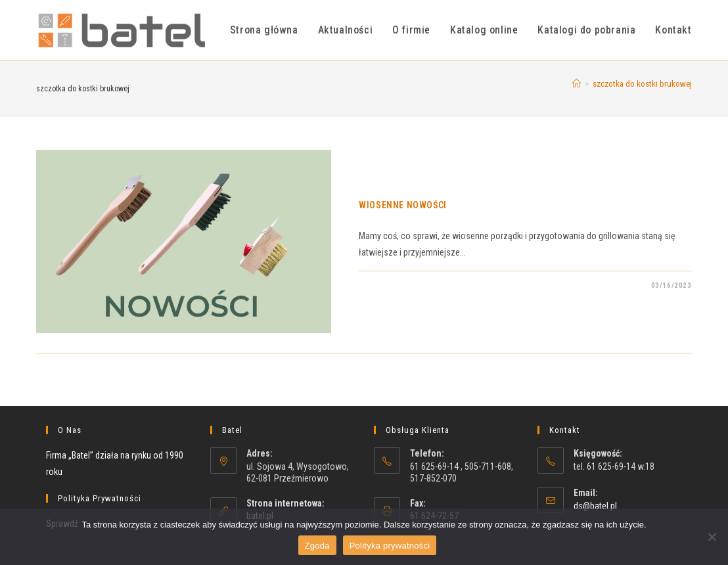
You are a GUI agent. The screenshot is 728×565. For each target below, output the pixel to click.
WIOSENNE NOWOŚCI (403, 205)
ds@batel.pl (595, 506)
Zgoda (317, 546)
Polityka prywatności (390, 546)
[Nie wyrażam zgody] (712, 537)
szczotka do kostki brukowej (642, 84)
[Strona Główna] (577, 84)
